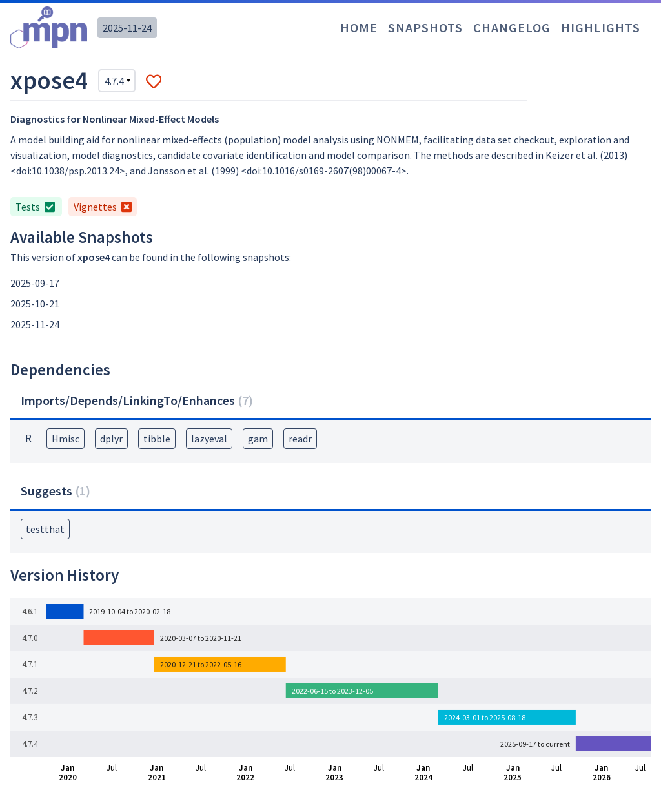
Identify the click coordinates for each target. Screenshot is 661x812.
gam (258, 439)
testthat (45, 529)
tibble (157, 439)
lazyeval (209, 439)
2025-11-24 (127, 28)
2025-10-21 (35, 304)
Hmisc (66, 439)
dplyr (111, 439)
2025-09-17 (35, 283)
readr (300, 439)
